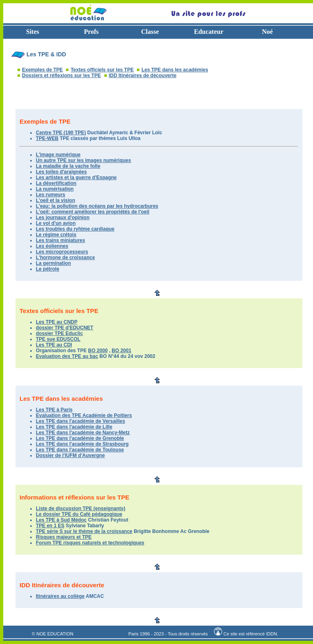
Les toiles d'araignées (61, 172)
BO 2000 (98, 351)
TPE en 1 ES (50, 526)
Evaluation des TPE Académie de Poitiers (84, 415)
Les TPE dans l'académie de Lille (74, 427)
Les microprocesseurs (62, 252)
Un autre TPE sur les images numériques (83, 160)
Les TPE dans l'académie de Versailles (80, 421)
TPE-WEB (47, 138)
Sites (33, 32)
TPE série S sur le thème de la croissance (84, 531)
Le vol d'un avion (56, 223)
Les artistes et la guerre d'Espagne (76, 178)
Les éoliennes (52, 246)
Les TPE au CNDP (57, 322)
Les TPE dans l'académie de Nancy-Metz (83, 433)
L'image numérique (58, 155)
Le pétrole (47, 269)
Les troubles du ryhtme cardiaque (75, 229)
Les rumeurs (51, 195)
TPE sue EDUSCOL (58, 339)
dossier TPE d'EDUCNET (65, 328)
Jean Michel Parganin (100, 634)
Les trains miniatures (61, 240)
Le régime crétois (56, 235)
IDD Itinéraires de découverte (143, 76)
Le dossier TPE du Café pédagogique (79, 514)
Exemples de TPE (42, 70)
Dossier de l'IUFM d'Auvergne (70, 455)
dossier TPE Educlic (59, 333)
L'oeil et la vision (55, 200)
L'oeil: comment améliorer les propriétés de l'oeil (93, 212)
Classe (150, 32)
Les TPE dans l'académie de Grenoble (80, 438)
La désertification (56, 183)
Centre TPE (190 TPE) (61, 133)
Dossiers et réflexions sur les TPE (61, 76)
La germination (53, 263)
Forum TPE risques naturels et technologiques (90, 543)
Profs (91, 32)
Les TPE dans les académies (175, 70)
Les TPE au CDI (54, 345)
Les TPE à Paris (54, 410)
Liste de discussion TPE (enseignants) (80, 509)
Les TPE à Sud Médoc (61, 520)
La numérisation (55, 189)
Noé (268, 32)
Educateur (209, 32)
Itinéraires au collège (60, 596)
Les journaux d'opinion (63, 218)
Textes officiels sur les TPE (102, 70)
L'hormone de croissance (65, 258)
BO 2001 (121, 351)
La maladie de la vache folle (68, 166)
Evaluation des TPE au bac (67, 356)
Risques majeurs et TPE (64, 537)
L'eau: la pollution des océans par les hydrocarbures (97, 206)
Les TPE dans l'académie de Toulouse (80, 450)
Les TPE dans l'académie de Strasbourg (82, 444)
